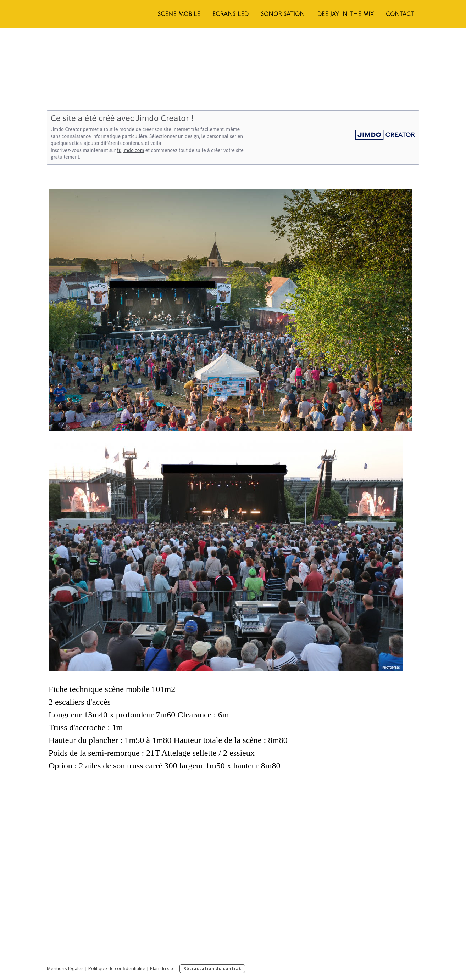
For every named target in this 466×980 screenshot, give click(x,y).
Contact (400, 14)
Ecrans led (231, 14)
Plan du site (162, 968)
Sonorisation (283, 14)
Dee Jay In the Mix (345, 14)
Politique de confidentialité (117, 968)
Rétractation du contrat (212, 968)
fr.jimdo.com (131, 150)
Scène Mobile (179, 14)
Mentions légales (65, 968)
